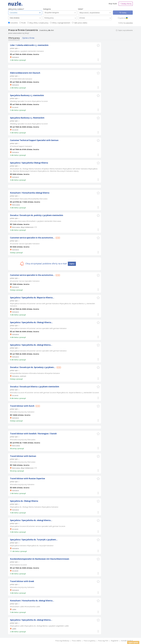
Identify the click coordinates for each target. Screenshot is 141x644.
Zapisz (72, 264)
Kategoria (47, 9)
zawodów (129, 23)
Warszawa (16, 205)
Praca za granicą (90, 641)
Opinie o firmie (28, 38)
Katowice (15, 57)
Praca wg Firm (103, 641)
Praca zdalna (76, 641)
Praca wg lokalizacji (62, 641)
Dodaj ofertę (126, 4)
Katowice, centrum (19, 376)
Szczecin (15, 107)
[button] (98, 45)
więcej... (76, 171)
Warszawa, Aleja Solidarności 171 (24, 227)
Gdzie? (81, 9)
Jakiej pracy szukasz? (16, 9)
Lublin (14, 609)
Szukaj (124, 13)
